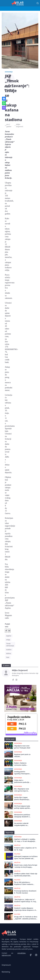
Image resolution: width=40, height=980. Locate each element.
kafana (9, 653)
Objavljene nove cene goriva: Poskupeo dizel (22, 747)
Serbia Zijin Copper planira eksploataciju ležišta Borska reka (22, 798)
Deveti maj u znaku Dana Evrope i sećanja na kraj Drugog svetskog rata (26, 866)
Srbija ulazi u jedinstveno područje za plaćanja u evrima (23, 781)
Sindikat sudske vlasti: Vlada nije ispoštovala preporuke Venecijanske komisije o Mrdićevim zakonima (26, 875)
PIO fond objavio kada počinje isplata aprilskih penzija (23, 807)
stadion (9, 650)
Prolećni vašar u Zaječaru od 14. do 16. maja (25, 849)
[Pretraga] (38, 3)
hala (8, 657)
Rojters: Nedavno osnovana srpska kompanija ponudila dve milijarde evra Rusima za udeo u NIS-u (23, 764)
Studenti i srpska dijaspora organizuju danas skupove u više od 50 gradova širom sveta (26, 909)
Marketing (6, 972)
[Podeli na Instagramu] (9, 631)
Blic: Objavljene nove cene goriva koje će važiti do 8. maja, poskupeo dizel (22, 790)
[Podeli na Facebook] (6, 631)
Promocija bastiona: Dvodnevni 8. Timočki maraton (25, 892)
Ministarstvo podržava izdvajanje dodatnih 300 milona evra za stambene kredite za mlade (23, 816)
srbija (8, 640)
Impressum (6, 965)
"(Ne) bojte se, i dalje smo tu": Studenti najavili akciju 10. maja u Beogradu (25, 901)
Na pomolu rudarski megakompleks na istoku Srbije (21, 824)
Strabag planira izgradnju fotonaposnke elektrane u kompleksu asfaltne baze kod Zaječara (23, 773)
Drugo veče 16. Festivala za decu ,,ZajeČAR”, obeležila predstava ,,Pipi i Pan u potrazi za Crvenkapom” (26, 918)
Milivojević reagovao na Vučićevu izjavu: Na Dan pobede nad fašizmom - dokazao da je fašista (26, 857)
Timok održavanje (10, 645)
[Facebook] (13, 680)
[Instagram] (16, 680)
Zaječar (9, 636)
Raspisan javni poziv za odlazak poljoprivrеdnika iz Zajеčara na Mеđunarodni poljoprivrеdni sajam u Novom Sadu (22, 755)
